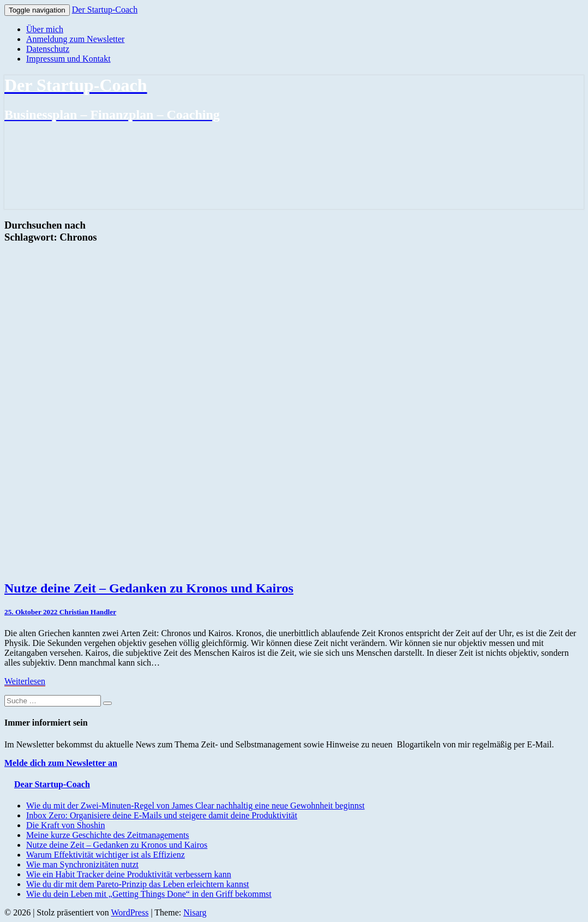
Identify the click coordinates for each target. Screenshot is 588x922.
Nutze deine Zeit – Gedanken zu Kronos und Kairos (149, 588)
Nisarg (195, 912)
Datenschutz (48, 49)
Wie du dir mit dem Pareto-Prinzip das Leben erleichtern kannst (138, 884)
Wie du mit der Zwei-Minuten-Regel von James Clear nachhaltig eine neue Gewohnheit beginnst (196, 806)
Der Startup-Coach (105, 10)
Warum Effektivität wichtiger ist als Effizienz (106, 855)
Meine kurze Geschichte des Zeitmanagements (108, 835)
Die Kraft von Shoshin (65, 825)
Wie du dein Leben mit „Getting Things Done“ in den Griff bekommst (149, 894)
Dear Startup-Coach (52, 784)
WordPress (130, 912)
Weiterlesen (25, 681)
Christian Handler (88, 612)
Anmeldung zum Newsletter (75, 39)
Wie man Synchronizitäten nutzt (82, 864)
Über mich (45, 29)
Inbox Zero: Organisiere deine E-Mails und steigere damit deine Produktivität (162, 815)
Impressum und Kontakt (68, 59)
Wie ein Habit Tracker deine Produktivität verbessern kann (129, 874)
